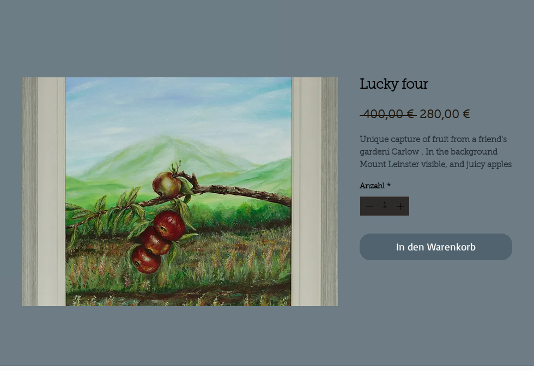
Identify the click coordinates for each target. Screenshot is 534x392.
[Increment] (401, 206)
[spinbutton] (385, 206)
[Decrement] (368, 206)
